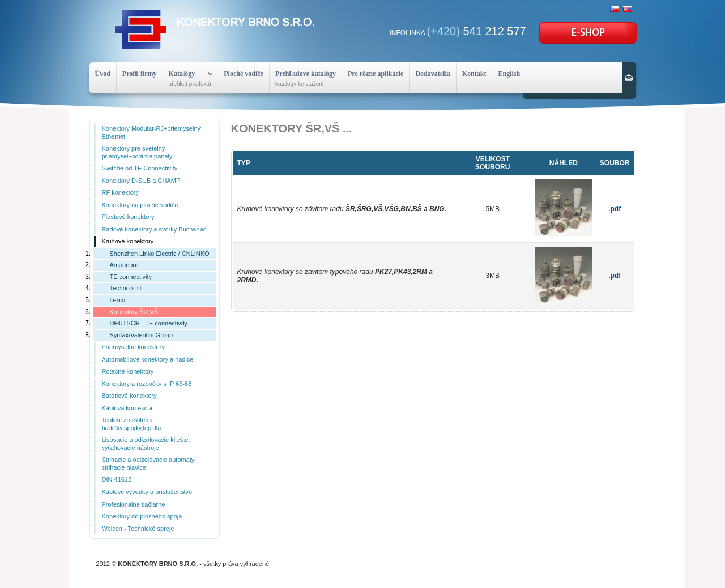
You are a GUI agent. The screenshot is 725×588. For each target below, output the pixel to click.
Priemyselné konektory (133, 347)
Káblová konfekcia (127, 408)
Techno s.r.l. (127, 288)
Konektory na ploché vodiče (140, 205)
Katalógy (182, 74)
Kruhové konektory (128, 241)
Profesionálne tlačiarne (134, 504)
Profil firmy (140, 74)
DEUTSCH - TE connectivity (149, 323)
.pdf (615, 209)
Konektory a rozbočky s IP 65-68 (147, 384)
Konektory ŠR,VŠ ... (138, 312)
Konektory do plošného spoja (142, 516)
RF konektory (120, 192)
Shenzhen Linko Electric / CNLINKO (160, 254)
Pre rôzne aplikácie (376, 74)
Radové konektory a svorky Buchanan (154, 229)
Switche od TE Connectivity (140, 168)
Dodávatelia (432, 74)
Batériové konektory (129, 396)
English (509, 74)
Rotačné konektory (128, 371)
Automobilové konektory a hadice (148, 359)
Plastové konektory (128, 217)
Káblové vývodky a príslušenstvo (147, 492)
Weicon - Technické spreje (138, 529)
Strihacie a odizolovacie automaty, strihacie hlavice (149, 463)
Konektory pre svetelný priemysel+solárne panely (137, 152)
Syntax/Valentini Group (142, 335)
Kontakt (474, 74)
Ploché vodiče (244, 74)
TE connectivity (131, 277)
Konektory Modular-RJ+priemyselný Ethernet (152, 132)
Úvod (103, 74)
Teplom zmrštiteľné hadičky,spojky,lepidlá (132, 424)
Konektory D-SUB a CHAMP (141, 181)
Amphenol (124, 265)
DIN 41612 (117, 479)
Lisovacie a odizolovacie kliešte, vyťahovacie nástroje (146, 444)
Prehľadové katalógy (306, 74)
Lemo (118, 300)
